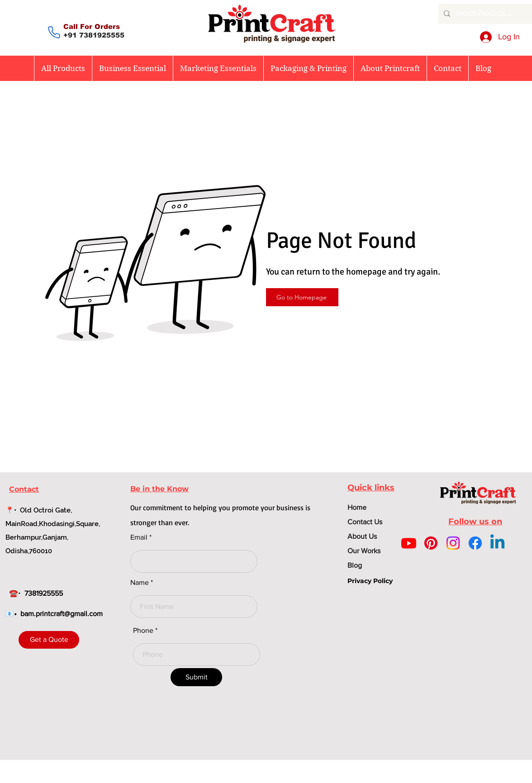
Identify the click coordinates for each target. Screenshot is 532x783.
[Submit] (196, 677)
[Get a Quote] (49, 640)
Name (140, 583)
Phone (143, 631)
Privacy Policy (370, 581)
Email (139, 537)
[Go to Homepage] (302, 297)
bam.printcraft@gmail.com (62, 614)
